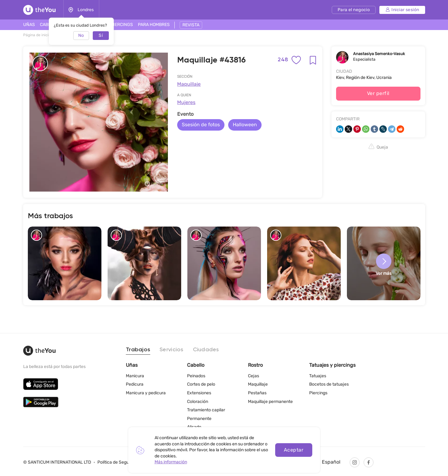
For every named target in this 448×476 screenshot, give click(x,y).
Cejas (254, 376)
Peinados (196, 376)
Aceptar (294, 450)
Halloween (245, 125)
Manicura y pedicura (146, 393)
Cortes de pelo (201, 384)
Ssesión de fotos (201, 125)
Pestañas (257, 393)
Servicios (171, 350)
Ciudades (206, 350)
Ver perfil (378, 93)
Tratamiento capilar (206, 410)
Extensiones (199, 393)
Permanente (199, 419)
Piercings (318, 393)
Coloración (198, 402)
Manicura (135, 376)
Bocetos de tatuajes (329, 384)
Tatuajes (318, 376)
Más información (171, 462)
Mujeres (186, 102)
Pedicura (135, 384)
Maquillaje (189, 84)
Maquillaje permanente (270, 402)
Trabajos (138, 350)
